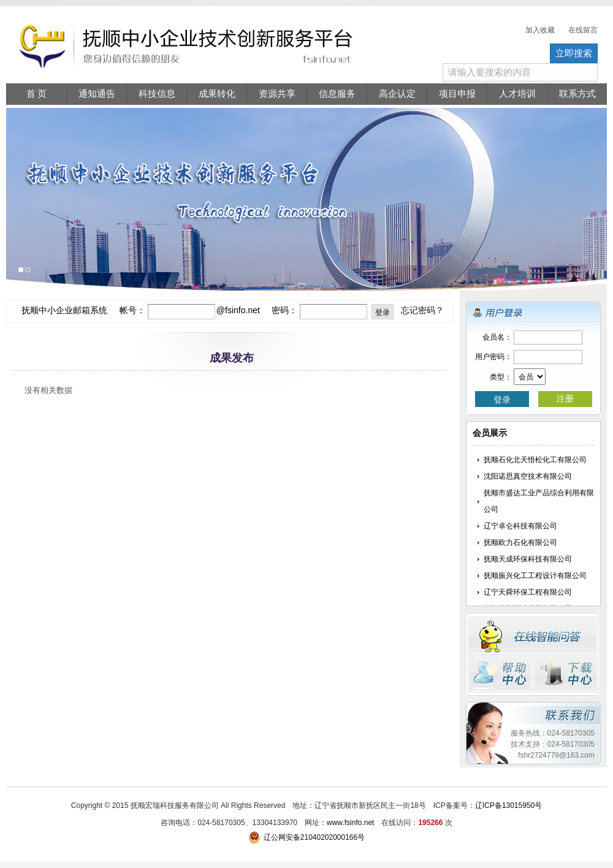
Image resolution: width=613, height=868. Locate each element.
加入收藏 (540, 30)
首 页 (37, 94)
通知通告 (97, 94)
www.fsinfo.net (350, 823)
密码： (284, 310)
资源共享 (277, 94)
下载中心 (565, 674)
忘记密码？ (422, 310)
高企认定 (397, 94)
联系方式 (577, 94)
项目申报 (457, 94)
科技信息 (157, 94)
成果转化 (217, 94)
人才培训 (517, 94)
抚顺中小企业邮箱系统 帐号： (83, 310)
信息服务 (337, 94)
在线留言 (583, 30)
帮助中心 (500, 674)
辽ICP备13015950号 (508, 805)
